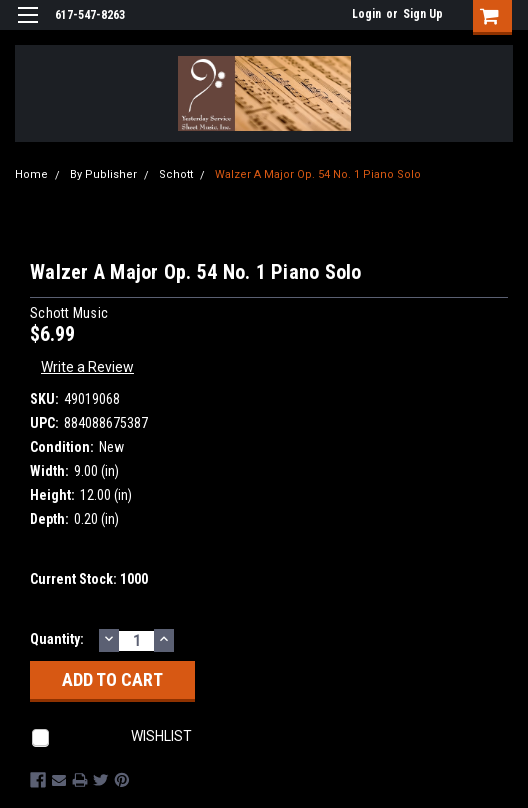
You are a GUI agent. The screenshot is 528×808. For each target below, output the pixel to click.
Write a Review (87, 367)
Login (366, 14)
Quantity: (57, 639)
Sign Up (423, 14)
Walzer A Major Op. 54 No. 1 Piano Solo (318, 174)
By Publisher (103, 174)
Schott (176, 174)
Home (31, 174)
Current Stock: (89, 579)
